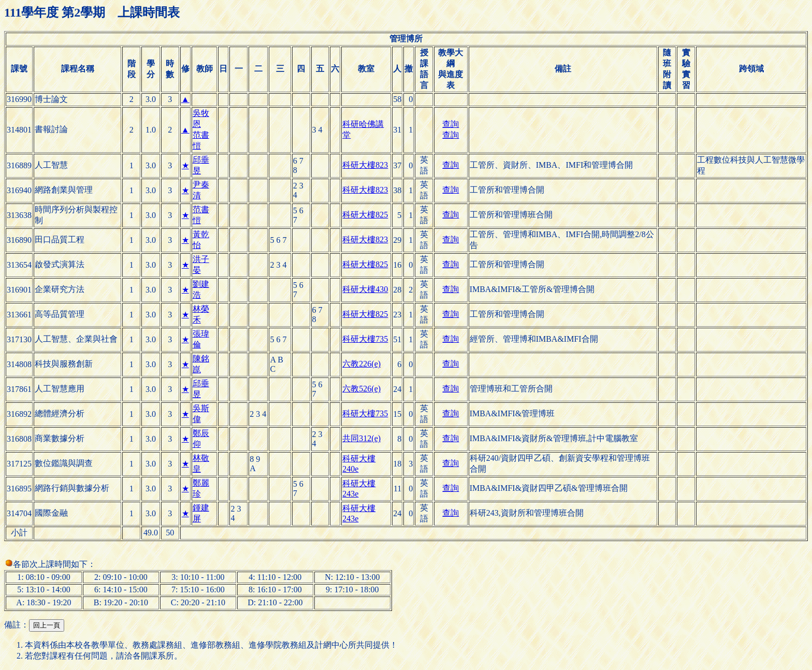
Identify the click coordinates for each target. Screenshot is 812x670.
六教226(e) (361, 364)
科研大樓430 (365, 289)
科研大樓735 (365, 339)
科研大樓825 (365, 215)
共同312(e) (361, 438)
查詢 (451, 124)
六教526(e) (361, 389)
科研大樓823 (365, 165)
